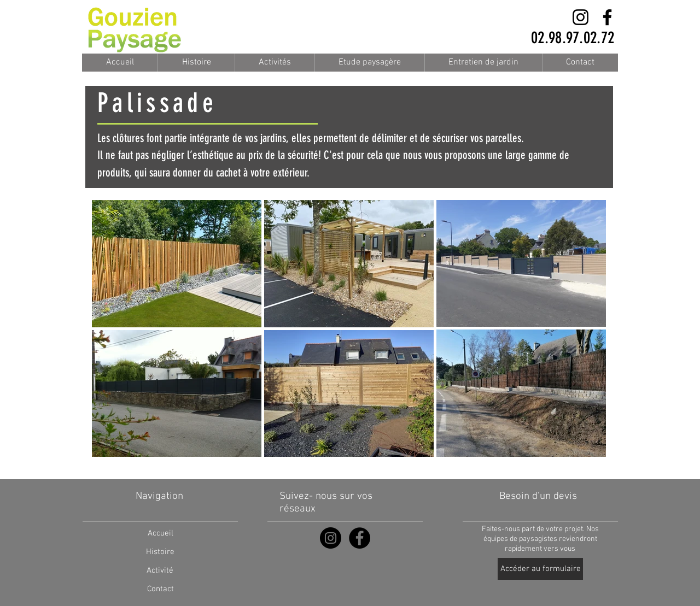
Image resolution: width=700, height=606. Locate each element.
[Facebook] (607, 17)
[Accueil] (160, 533)
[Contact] (160, 589)
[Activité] (160, 570)
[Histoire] (160, 552)
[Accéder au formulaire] (540, 569)
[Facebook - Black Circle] (360, 538)
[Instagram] (581, 17)
